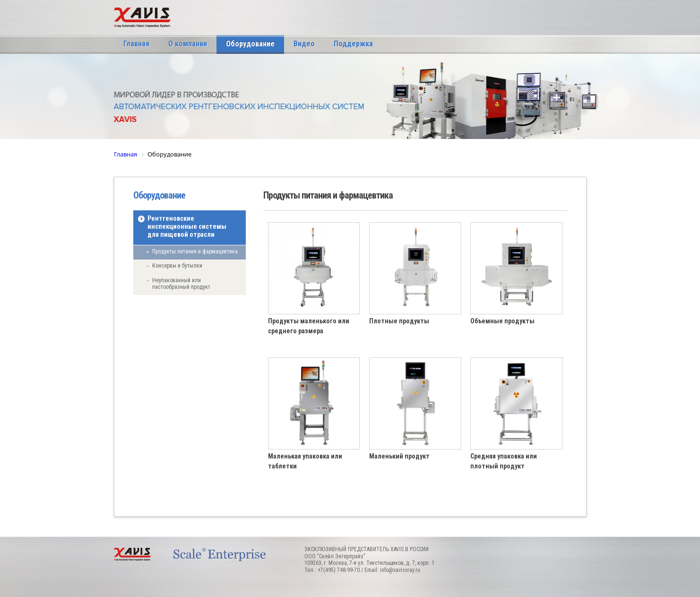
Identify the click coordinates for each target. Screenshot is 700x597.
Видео (304, 44)
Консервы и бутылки (177, 266)
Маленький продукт (399, 456)
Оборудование (250, 44)
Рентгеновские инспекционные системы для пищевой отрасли (187, 226)
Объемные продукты (502, 321)
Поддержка (353, 44)
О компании (188, 44)
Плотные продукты (399, 321)
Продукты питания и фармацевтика (195, 251)
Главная (136, 44)
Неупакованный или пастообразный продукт (181, 284)
